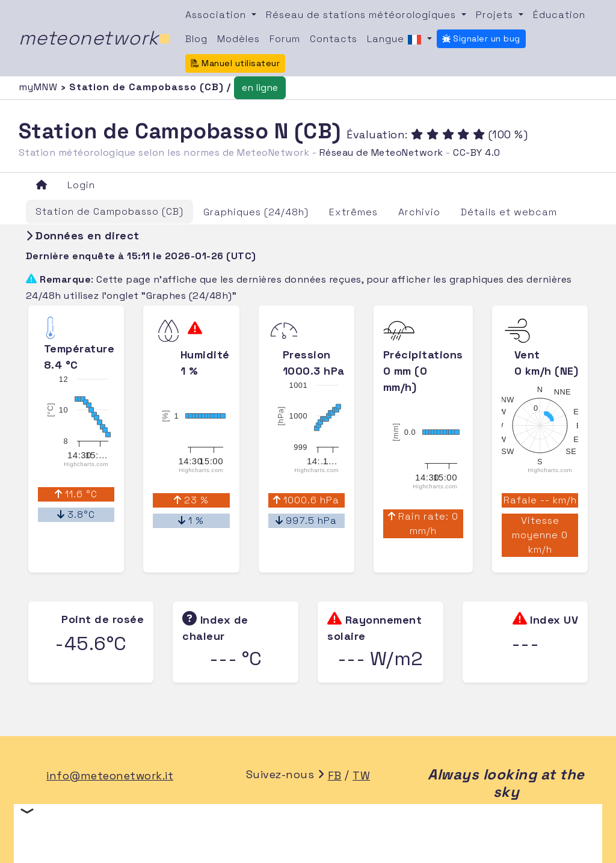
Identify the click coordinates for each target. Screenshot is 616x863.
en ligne (260, 88)
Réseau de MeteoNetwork (381, 152)
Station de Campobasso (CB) (109, 211)
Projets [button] (496, 15)
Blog (196, 39)
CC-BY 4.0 (477, 152)
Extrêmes (353, 212)
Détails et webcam (509, 212)
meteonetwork (95, 38)
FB (335, 775)
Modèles (239, 39)
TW (361, 775)
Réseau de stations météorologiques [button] (362, 15)
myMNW (40, 87)
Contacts (334, 39)
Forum (285, 39)
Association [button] (217, 15)
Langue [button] (396, 40)
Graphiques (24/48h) (256, 212)
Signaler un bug (481, 38)
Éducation (559, 15)
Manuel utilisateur (236, 63)
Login (81, 185)
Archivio (419, 212)
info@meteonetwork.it (110, 775)
